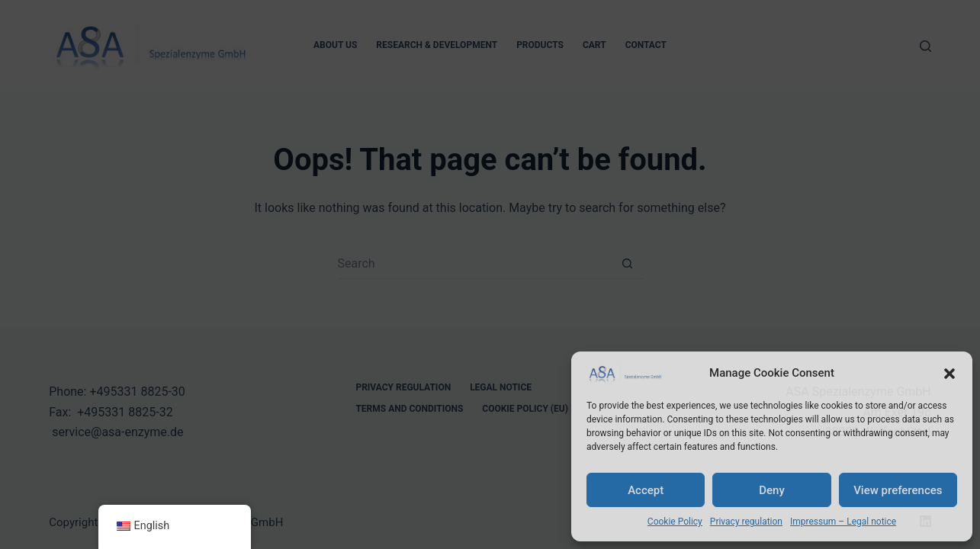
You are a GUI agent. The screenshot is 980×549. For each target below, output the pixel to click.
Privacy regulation (746, 522)
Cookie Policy (675, 522)
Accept (646, 490)
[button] (949, 374)
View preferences (898, 490)
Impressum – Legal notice (843, 522)
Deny (772, 490)
